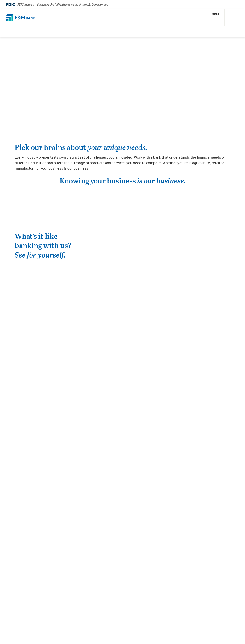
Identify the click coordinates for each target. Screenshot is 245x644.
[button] (216, 18)
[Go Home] (21, 18)
